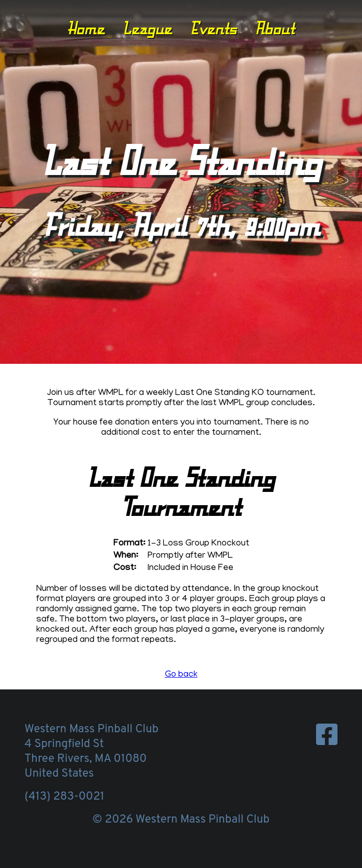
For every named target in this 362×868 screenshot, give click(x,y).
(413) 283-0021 (64, 797)
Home (86, 28)
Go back (181, 675)
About (275, 28)
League (147, 28)
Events (213, 28)
